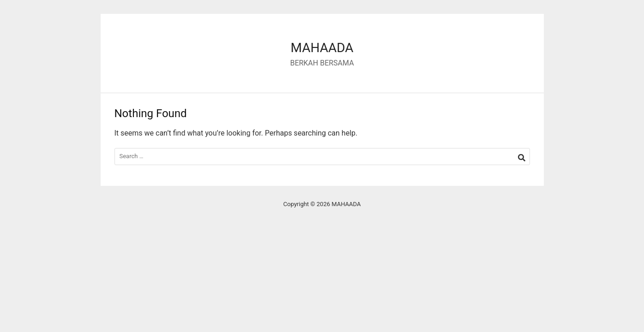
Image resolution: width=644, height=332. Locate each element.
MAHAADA (322, 48)
